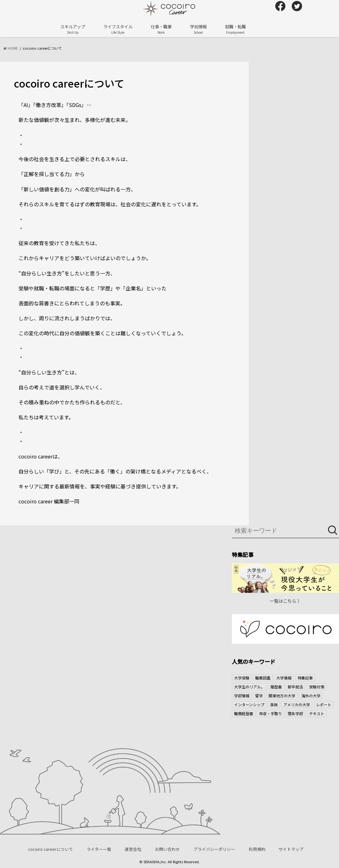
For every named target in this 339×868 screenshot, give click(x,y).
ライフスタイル (118, 29)
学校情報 (198, 29)
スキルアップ (73, 29)
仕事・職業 (161, 29)
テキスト (317, 713)
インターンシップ (249, 704)
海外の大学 (311, 696)
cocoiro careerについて (51, 849)
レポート (324, 704)
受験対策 (317, 687)
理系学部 (295, 713)
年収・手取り (270, 713)
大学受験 (242, 678)
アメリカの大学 (297, 704)
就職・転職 (236, 29)
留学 (259, 696)
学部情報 (242, 696)
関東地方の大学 (282, 696)
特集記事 (305, 678)
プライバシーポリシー (214, 849)
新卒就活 (295, 687)
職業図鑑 (263, 678)
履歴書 (276, 687)
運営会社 (133, 849)
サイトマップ (291, 849)
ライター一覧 (99, 849)
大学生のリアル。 (249, 687)
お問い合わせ (167, 849)
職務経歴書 (244, 713)
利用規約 (257, 849)
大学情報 (284, 678)
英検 (274, 704)
